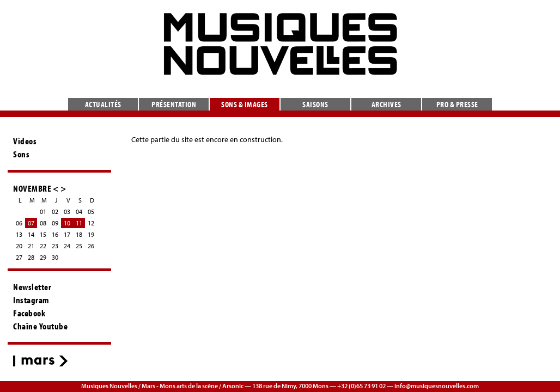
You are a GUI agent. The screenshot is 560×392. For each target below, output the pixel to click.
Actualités (103, 104)
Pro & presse (457, 104)
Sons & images (245, 104)
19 (91, 234)
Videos (25, 141)
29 (43, 257)
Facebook (29, 313)
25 (79, 246)
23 (55, 246)
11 (79, 223)
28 (31, 257)
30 (55, 257)
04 (79, 212)
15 (43, 234)
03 (67, 212)
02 (55, 212)
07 (31, 223)
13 (19, 234)
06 (19, 223)
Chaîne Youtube (40, 326)
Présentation (174, 104)
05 (91, 212)
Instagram (31, 300)
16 (55, 234)
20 (19, 246)
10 (67, 223)
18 (79, 234)
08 (43, 223)
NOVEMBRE (32, 188)
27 (19, 257)
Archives (386, 104)
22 (43, 246)
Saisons (315, 104)
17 (67, 234)
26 (91, 246)
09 (55, 223)
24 (67, 246)
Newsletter (32, 287)
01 (43, 212)
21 (31, 246)
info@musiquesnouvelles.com (437, 386)
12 (91, 223)
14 (31, 234)
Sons (21, 154)
